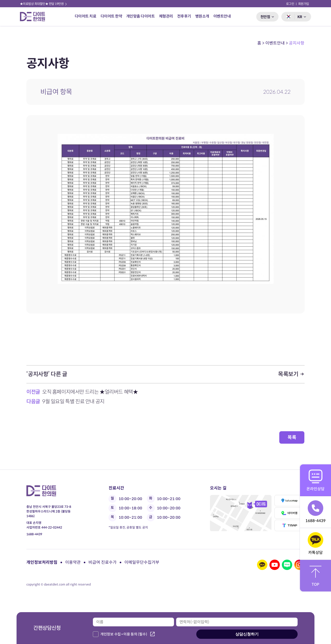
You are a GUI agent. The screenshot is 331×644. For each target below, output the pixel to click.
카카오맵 (289, 501)
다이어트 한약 (111, 16)
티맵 (289, 525)
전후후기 (184, 16)
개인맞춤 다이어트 (141, 16)
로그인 (290, 4)
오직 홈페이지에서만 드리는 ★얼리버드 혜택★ (90, 392)
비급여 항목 (56, 92)
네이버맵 (289, 513)
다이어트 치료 (86, 16)
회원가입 (304, 4)
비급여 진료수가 (103, 562)
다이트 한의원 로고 (35, 17)
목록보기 (291, 374)
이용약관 (73, 562)
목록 (292, 437)
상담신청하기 (247, 634)
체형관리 (166, 16)
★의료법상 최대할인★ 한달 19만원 (44, 4)
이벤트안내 (222, 16)
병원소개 (202, 16)
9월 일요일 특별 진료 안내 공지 (73, 402)
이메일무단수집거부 (142, 562)
